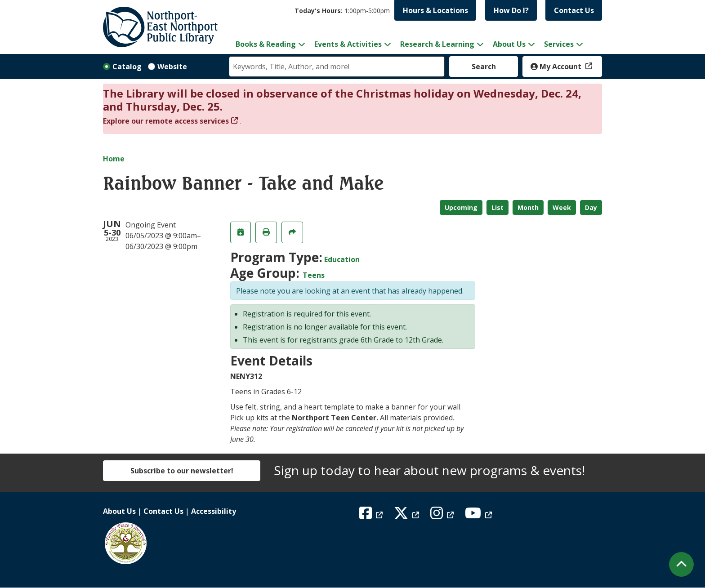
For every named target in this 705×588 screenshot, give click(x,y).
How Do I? (511, 10)
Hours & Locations (435, 10)
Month (528, 207)
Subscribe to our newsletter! (182, 471)
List (498, 207)
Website (172, 67)
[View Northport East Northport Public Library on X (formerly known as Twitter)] (408, 516)
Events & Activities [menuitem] (348, 44)
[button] (342, 11)
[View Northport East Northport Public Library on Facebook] (372, 516)
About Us (119, 511)
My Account (557, 67)
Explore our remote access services (166, 121)
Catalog (127, 67)
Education (342, 259)
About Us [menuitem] (509, 44)
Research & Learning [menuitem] (437, 44)
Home (114, 159)
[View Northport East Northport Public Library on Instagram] (443, 516)
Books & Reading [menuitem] (266, 44)
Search (484, 67)
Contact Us (574, 10)
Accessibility (214, 511)
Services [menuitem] (559, 44)
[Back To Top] (681, 564)
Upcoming (461, 207)
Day (591, 207)
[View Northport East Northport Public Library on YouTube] (480, 516)
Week (562, 207)
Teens (314, 275)
